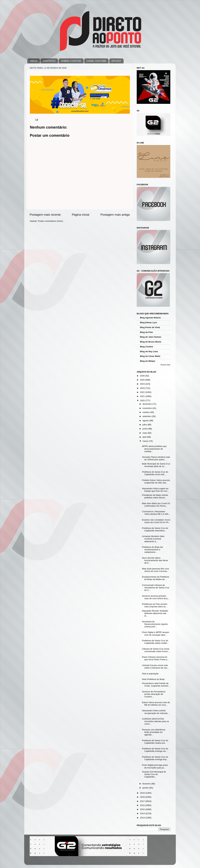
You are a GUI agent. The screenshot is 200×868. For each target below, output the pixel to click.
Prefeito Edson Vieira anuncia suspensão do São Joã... (156, 481)
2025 (143, 380)
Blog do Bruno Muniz (151, 342)
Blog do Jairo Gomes (151, 337)
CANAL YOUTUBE (96, 61)
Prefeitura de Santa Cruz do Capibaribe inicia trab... (155, 473)
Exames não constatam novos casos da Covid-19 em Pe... (156, 521)
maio (145, 433)
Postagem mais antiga (115, 215)
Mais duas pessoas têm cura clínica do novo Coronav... (155, 570)
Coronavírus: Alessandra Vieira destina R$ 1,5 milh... (156, 513)
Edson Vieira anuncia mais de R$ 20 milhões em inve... (156, 704)
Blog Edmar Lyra (148, 323)
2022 (143, 392)
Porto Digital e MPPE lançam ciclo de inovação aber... (156, 634)
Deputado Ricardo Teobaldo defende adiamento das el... (155, 613)
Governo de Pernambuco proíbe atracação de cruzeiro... (154, 694)
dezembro (147, 404)
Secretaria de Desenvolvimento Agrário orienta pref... (155, 624)
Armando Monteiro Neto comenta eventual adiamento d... (153, 539)
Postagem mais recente (45, 215)
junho (145, 429)
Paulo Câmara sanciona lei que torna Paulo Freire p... (155, 658)
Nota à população (150, 674)
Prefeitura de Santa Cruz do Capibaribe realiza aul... (155, 742)
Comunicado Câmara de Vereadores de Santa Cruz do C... (156, 588)
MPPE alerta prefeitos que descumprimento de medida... (154, 449)
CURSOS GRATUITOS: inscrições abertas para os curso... (156, 721)
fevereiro (147, 784)
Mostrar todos (165, 365)
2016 (143, 805)
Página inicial (81, 215)
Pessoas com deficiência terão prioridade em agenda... (154, 732)
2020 (143, 400)
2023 (143, 388)
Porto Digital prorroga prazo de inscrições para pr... (155, 766)
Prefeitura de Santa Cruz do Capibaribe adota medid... (155, 642)
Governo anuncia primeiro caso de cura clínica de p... (156, 597)
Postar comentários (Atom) (51, 221)
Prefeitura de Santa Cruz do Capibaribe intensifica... (155, 529)
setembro (147, 416)
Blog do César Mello (150, 356)
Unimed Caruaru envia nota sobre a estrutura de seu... (156, 667)
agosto (146, 421)
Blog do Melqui (148, 361)
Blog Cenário (147, 347)
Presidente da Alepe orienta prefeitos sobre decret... (155, 496)
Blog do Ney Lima (149, 351)
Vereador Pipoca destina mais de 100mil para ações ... (156, 458)
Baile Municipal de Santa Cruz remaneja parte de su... (156, 465)
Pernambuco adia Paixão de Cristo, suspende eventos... (156, 685)
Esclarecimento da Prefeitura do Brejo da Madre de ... (156, 578)
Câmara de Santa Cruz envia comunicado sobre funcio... (156, 650)
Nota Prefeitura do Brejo (153, 679)
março (146, 441)
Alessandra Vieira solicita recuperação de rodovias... (156, 712)
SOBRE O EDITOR (71, 61)
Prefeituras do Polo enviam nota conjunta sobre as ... (155, 605)
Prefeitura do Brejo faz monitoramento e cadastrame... (152, 550)
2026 (143, 376)
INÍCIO (34, 61)
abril (145, 437)
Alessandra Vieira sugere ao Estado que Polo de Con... (156, 490)
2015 (143, 809)
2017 (143, 801)
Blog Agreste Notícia (150, 318)
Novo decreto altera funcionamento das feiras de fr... (155, 560)
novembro (147, 408)
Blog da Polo (146, 332)
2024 (143, 384)
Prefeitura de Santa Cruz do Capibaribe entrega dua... (155, 758)
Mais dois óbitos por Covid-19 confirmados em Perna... (156, 505)
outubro (146, 412)
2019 (143, 793)
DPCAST (116, 61)
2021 (143, 396)
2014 (143, 813)
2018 (143, 797)
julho (145, 425)
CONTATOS (49, 61)
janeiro (146, 788)
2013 (143, 818)
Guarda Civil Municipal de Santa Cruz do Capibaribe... (154, 774)
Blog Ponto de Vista (150, 327)
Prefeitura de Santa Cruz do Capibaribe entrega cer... (155, 750)
